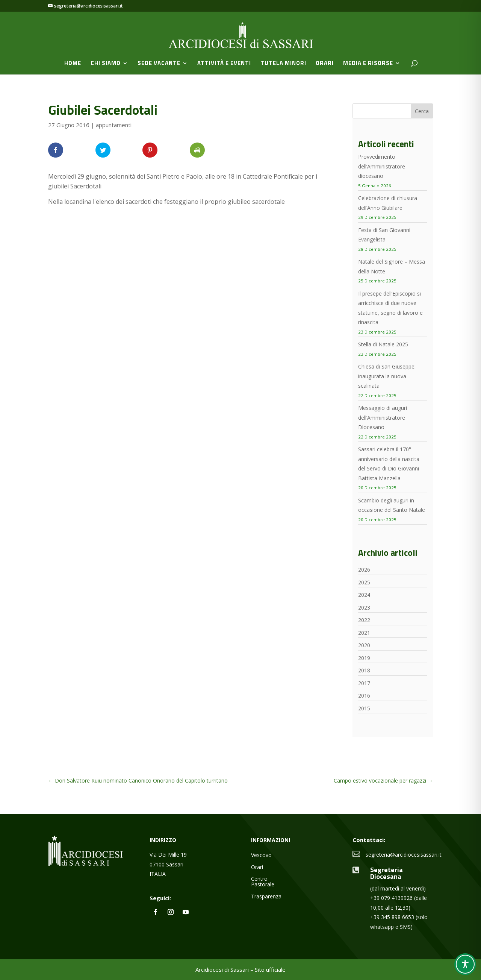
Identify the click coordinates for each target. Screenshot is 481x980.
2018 (364, 670)
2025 (364, 582)
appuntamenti (114, 125)
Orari (325, 64)
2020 (364, 645)
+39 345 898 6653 (392, 917)
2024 (364, 595)
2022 (364, 620)
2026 (364, 570)
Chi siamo (106, 64)
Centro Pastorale (263, 882)
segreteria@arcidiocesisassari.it (404, 855)
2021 (364, 633)
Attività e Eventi (224, 64)
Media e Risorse (368, 64)
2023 (364, 608)
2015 (364, 708)
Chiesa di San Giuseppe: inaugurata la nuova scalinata (387, 376)
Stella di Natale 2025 (383, 344)
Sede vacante (159, 64)
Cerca (422, 111)
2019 (364, 658)
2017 (364, 683)
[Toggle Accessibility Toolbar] (465, 964)
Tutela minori (283, 64)
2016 (364, 696)
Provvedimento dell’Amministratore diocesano (382, 166)
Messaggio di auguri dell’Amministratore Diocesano (383, 417)
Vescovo (261, 855)
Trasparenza (266, 897)
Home (73, 64)
